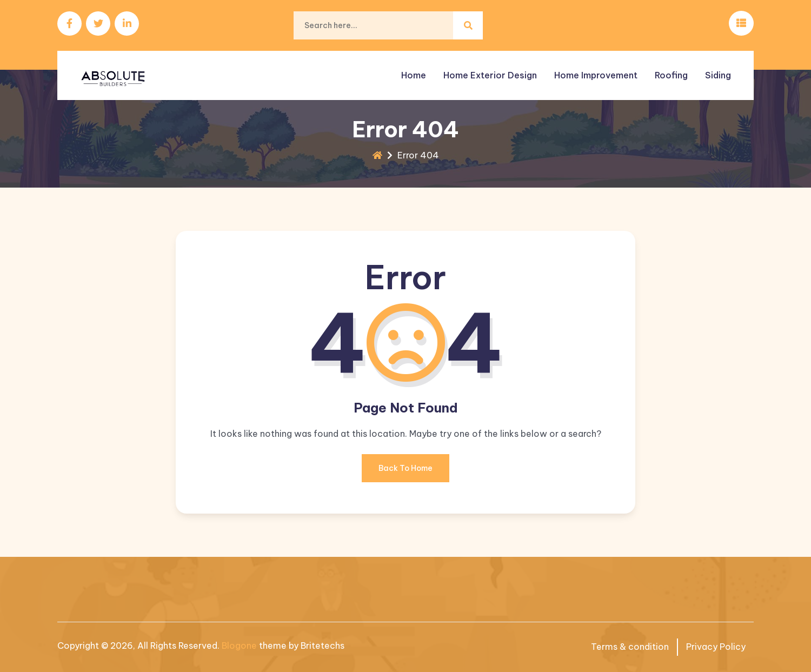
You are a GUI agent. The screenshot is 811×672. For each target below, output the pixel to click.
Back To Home (405, 473)
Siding (718, 75)
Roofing (671, 75)
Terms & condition (630, 647)
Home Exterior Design (490, 75)
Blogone (239, 646)
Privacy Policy (716, 647)
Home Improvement (596, 75)
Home (414, 75)
